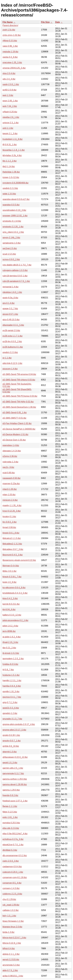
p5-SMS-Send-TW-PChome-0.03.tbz (20, 396)
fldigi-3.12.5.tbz (10, 812)
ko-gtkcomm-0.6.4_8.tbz (14, 588)
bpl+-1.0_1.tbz (9, 916)
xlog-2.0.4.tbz (9, 73)
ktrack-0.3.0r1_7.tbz (12, 577)
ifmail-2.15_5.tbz (10, 642)
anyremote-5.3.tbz (11, 965)
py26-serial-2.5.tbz (11, 330)
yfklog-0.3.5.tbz (10, 41)
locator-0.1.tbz (9, 516)
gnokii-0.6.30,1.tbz (11, 735)
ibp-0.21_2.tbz (9, 648)
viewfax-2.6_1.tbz (11, 117)
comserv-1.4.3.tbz (11, 888)
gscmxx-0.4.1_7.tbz (12, 697)
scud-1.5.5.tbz (9, 254)
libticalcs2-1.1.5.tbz (12, 538)
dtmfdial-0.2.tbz (10, 850)
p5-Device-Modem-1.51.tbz (15, 434)
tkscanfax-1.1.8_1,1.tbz (14, 150)
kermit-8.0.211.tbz (11, 604)
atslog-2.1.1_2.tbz (11, 954)
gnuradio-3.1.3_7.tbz (12, 719)
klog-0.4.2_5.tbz (10, 598)
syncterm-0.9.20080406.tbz (16, 183)
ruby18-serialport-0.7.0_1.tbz (16, 281)
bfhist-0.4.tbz (9, 948)
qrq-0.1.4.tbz (9, 303)
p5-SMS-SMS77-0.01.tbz (14, 418)
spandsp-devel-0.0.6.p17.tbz (16, 199)
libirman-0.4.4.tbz (11, 566)
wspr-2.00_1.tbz (10, 101)
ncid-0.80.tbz (9, 473)
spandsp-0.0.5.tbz (11, 205)
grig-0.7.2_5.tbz (10, 702)
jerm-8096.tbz (9, 631)
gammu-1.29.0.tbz (11, 790)
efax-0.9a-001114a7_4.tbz (15, 834)
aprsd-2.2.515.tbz (11, 959)
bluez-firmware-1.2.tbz (13, 921)
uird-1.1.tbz (8, 128)
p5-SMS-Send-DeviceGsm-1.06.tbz (19, 407)
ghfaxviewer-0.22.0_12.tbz (15, 757)
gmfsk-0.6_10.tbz (11, 746)
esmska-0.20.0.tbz (11, 823)
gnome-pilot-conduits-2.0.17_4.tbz (19, 724)
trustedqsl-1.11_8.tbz (13, 139)
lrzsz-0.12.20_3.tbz (12, 511)
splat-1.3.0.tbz (9, 194)
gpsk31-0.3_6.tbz (11, 708)
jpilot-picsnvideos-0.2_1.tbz (15, 620)
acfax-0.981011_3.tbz (13, 976)
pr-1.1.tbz (7, 358)
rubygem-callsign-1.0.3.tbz (15, 270)
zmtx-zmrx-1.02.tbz (12, 35)
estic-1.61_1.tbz (10, 817)
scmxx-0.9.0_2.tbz (11, 259)
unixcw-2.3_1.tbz (11, 123)
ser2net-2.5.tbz (10, 248)
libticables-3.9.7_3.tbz (13, 549)
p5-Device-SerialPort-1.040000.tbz (19, 429)
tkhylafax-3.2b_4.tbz (12, 155)
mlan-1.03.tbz (9, 495)
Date (58, 22)
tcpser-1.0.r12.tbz (11, 177)
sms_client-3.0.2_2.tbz (13, 232)
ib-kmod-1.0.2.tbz (11, 653)
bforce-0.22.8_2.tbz (12, 943)
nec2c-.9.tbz (8, 467)
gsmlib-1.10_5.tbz (11, 692)
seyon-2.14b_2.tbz (11, 237)
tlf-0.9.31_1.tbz (10, 145)
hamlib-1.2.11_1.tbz (12, 680)
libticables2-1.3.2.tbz (12, 544)
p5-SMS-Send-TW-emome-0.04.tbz (19, 374)
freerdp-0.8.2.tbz (10, 795)
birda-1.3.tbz (8, 932)
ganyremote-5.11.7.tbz (13, 773)
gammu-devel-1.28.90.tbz (15, 784)
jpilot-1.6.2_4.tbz (10, 626)
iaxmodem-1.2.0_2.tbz (13, 659)
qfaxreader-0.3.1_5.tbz (13, 325)
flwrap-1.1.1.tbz (10, 806)
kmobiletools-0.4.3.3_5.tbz (15, 593)
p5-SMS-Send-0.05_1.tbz (15, 413)
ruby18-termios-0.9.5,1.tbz (15, 276)
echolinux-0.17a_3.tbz (13, 839)
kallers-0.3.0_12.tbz (12, 615)
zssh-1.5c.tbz (9, 30)
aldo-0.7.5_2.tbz (10, 970)
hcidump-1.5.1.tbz (11, 675)
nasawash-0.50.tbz (11, 478)
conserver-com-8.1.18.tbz (15, 877)
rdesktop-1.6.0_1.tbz (12, 292)
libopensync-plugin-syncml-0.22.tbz (19, 560)
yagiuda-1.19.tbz (10, 52)
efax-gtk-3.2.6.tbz (11, 828)
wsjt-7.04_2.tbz (10, 106)
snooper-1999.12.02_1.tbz (15, 216)
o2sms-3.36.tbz (10, 456)
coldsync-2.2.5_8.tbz (12, 894)
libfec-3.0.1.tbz (9, 571)
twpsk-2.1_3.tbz (10, 134)
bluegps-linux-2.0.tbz (12, 927)
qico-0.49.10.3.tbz (11, 320)
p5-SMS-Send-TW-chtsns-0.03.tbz (19, 380)
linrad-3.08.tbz (9, 527)
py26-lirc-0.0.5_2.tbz (12, 341)
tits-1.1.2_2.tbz (10, 161)
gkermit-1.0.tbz (10, 752)
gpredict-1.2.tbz (10, 713)
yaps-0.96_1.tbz (10, 46)
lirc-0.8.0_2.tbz (10, 522)
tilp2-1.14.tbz (9, 166)
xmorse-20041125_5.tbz (14, 68)
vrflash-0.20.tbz (10, 112)
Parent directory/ (10, 25)
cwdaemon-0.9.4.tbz (12, 867)
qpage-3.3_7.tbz (10, 309)
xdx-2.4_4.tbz (9, 79)
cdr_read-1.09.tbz (11, 905)
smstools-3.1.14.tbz (12, 221)
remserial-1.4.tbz (10, 287)
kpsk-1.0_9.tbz (9, 582)
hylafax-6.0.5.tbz (10, 664)
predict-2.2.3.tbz (10, 352)
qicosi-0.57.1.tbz (10, 314)
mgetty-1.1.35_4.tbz (12, 505)
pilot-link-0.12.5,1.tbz (12, 363)
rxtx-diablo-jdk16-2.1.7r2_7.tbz (17, 265)
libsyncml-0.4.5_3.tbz (13, 555)
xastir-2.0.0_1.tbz (11, 84)
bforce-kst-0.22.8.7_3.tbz (14, 938)
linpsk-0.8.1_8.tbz (11, 533)
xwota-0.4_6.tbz (10, 57)
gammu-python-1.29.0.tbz (15, 779)
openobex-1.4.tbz (11, 445)
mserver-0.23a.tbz (11, 484)
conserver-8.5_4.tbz (12, 883)
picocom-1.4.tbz (10, 369)
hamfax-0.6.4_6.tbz (12, 686)
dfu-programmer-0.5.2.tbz (15, 856)
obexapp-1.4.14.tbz (12, 451)
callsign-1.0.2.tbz (11, 910)
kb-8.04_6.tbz (9, 609)
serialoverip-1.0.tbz (12, 243)
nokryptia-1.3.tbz (10, 462)
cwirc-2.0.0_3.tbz (11, 861)
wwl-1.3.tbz (8, 95)
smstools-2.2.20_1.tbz (13, 227)
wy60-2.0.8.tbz (9, 90)
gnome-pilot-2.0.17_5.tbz (14, 730)
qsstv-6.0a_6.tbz (10, 298)
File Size (45, 22)
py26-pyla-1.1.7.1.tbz (13, 336)
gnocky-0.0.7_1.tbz (12, 741)
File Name (8, 22)
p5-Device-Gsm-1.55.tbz (14, 440)
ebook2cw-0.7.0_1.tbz (13, 845)
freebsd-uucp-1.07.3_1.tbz (15, 801)
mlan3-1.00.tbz (10, 489)
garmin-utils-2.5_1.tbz (13, 768)
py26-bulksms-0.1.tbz (13, 347)
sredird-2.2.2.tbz (10, 188)
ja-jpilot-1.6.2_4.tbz (12, 637)
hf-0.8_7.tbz (8, 670)
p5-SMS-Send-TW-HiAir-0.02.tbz (18, 402)
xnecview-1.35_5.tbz (12, 62)
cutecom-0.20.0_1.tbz (13, 872)
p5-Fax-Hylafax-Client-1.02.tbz (17, 423)
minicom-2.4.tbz (10, 500)
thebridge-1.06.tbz (11, 172)
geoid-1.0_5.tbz (10, 763)
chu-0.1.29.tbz (9, 899)
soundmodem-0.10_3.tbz (14, 210)
